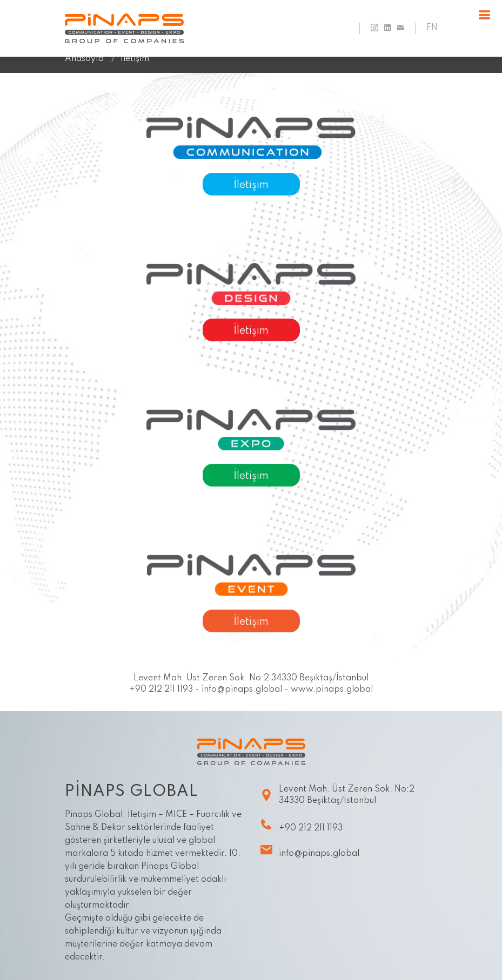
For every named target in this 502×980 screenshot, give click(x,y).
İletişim (251, 186)
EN (432, 28)
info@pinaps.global (309, 850)
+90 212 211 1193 (301, 825)
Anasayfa (84, 59)
